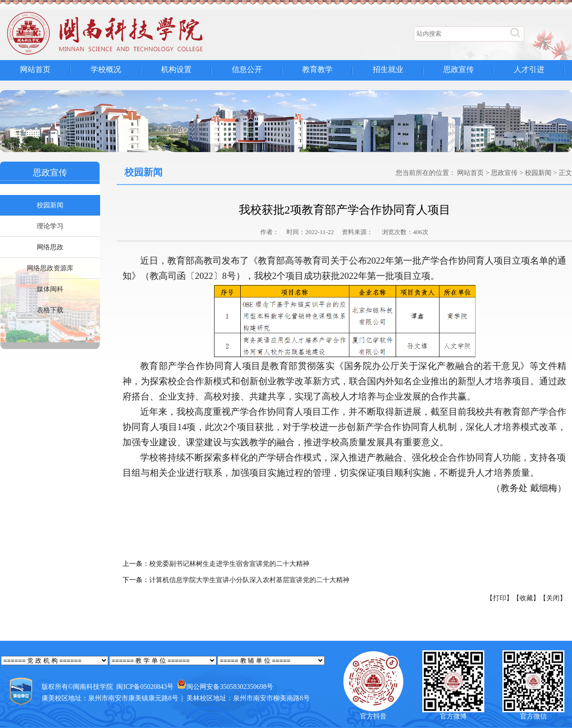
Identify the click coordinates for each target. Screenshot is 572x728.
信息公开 (247, 69)
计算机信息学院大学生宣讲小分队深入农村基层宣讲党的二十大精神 (249, 580)
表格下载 (50, 310)
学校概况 (106, 69)
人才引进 (529, 69)
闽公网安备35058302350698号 (230, 687)
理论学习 (50, 226)
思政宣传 (459, 69)
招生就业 (388, 69)
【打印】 (500, 598)
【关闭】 (553, 598)
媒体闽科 (50, 289)
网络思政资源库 (50, 268)
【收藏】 (526, 598)
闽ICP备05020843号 (145, 687)
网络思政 (50, 247)
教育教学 (317, 69)
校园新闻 (50, 205)
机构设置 (176, 69)
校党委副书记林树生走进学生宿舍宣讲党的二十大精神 (229, 564)
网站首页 (35, 69)
